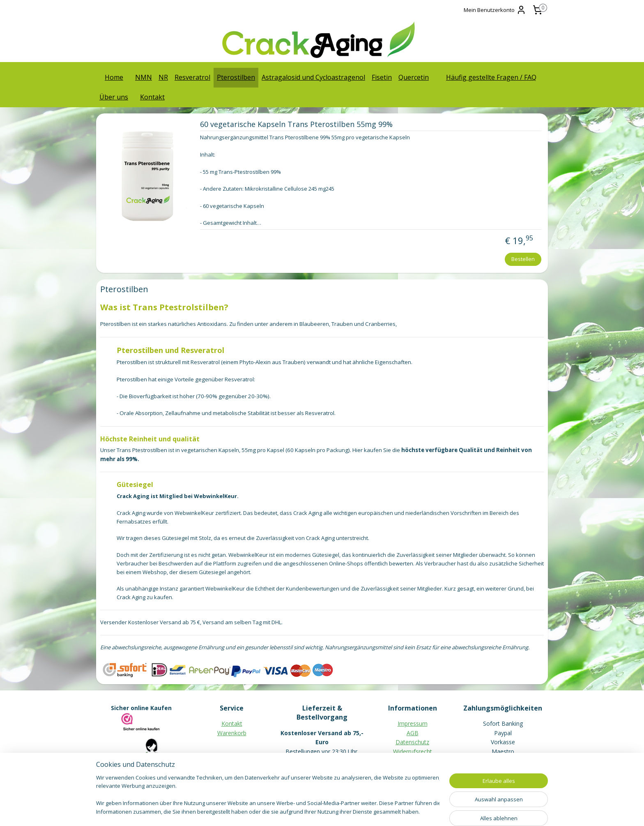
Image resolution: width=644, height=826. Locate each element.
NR (163, 77)
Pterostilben (236, 77)
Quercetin (414, 77)
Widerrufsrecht (413, 751)
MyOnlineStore (409, 811)
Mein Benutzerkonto (495, 10)
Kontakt (152, 97)
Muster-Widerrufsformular (413, 760)
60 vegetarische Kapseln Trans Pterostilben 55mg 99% (296, 125)
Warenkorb (232, 733)
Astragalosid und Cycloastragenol (313, 77)
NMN (144, 77)
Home (114, 77)
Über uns (114, 97)
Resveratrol (192, 77)
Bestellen (523, 259)
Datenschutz (412, 742)
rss (304, 811)
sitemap (286, 811)
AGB (413, 733)
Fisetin (382, 77)
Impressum (413, 723)
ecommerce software (336, 811)
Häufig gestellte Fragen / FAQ (491, 77)
